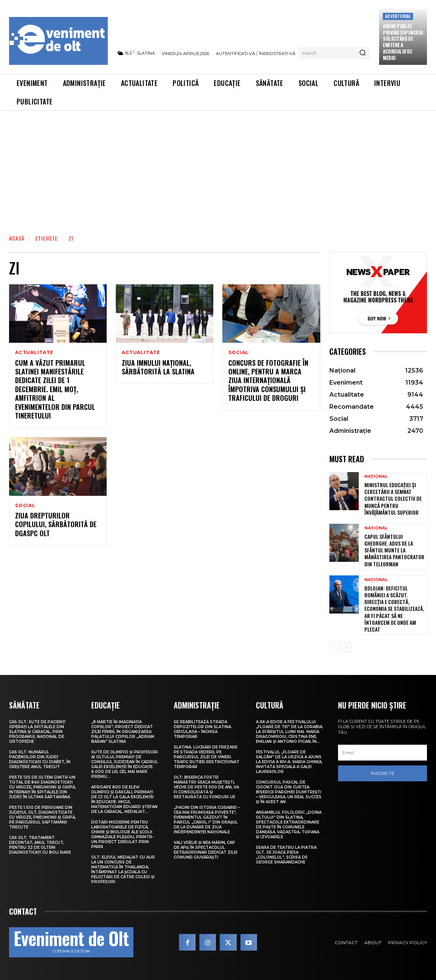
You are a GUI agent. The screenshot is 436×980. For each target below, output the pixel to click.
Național (376, 476)
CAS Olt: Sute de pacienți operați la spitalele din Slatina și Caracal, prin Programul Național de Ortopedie (37, 732)
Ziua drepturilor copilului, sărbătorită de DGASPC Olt (56, 525)
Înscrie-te (382, 773)
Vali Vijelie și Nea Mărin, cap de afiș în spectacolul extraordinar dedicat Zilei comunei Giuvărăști (206, 850)
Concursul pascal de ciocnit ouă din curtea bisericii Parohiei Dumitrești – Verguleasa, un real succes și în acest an (289, 792)
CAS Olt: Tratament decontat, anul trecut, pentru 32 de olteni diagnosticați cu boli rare (40, 845)
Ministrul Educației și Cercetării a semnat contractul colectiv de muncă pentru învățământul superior (393, 498)
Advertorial (398, 16)
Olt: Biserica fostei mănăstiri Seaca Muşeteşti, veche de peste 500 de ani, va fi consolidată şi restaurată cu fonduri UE (206, 787)
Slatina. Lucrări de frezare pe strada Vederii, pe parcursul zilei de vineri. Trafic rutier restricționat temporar (207, 757)
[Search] (363, 53)
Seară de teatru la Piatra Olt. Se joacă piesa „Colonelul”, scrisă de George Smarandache (286, 855)
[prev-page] (334, 647)
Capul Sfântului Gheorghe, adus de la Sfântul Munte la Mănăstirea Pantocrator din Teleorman (394, 550)
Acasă (17, 238)
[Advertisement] (218, 167)
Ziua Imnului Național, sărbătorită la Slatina (158, 367)
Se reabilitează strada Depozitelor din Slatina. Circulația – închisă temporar (203, 729)
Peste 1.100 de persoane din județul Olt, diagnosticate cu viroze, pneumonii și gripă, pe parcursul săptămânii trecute (42, 817)
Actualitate (34, 353)
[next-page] (346, 647)
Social (239, 353)
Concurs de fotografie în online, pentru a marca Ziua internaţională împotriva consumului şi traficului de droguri (268, 380)
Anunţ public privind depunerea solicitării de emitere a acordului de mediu (403, 42)
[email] (382, 753)
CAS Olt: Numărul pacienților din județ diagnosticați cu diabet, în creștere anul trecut (40, 759)
